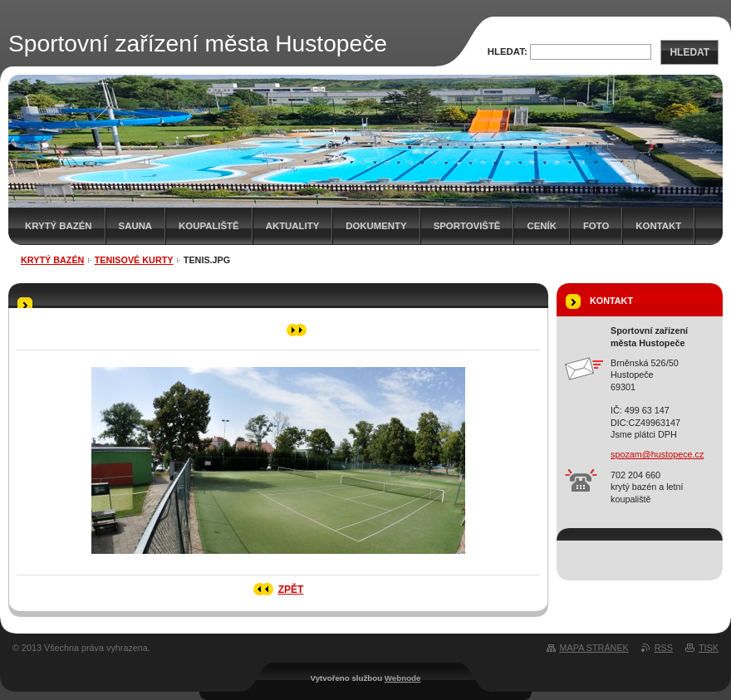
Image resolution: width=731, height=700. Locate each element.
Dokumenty (376, 226)
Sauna (136, 226)
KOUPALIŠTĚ (209, 226)
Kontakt (658, 226)
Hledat (689, 52)
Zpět (291, 590)
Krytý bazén (59, 226)
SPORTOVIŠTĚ (467, 226)
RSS (664, 648)
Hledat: (508, 51)
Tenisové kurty (134, 260)
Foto (596, 226)
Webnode (403, 678)
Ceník (541, 226)
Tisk (709, 648)
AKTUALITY (293, 226)
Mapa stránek (594, 648)
